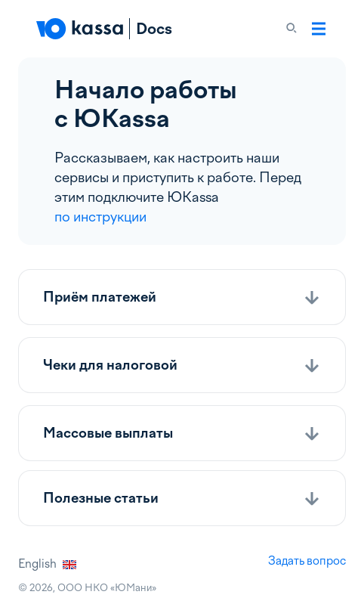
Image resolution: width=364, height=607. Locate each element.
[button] (182, 297)
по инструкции (100, 217)
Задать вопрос (307, 561)
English (47, 564)
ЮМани (133, 588)
